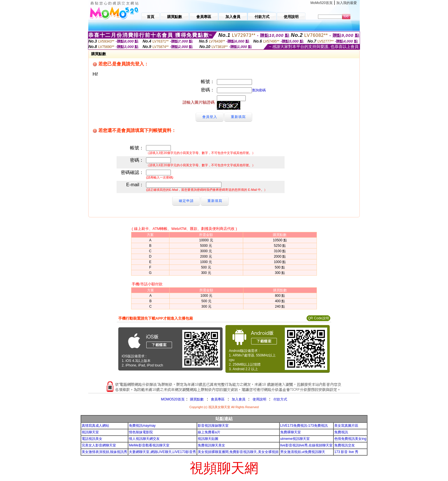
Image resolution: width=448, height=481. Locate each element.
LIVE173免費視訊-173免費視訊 (304, 426)
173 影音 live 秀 (346, 452)
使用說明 (259, 399)
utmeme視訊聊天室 (295, 439)
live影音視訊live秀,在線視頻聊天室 (306, 445)
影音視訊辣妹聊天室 (213, 426)
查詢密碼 (259, 90)
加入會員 (239, 399)
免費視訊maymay (142, 426)
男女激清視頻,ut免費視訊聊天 (303, 452)
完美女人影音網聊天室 (99, 445)
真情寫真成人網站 (95, 426)
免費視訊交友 (345, 445)
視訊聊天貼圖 (208, 439)
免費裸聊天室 (291, 432)
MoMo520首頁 (322, 3)
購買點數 (196, 399)
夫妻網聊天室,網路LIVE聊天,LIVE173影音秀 (162, 452)
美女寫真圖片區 (346, 426)
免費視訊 (341, 432)
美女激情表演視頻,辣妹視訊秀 (104, 452)
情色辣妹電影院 (141, 432)
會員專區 (218, 399)
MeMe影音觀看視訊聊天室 (149, 445)
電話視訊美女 (92, 439)
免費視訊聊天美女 (211, 445)
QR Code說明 (318, 318)
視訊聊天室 (90, 432)
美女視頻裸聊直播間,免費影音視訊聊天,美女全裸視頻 (238, 452)
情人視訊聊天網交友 (144, 439)
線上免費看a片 (209, 432)
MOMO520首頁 (173, 399)
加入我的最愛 (347, 3)
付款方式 (280, 399)
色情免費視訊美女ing (350, 439)
